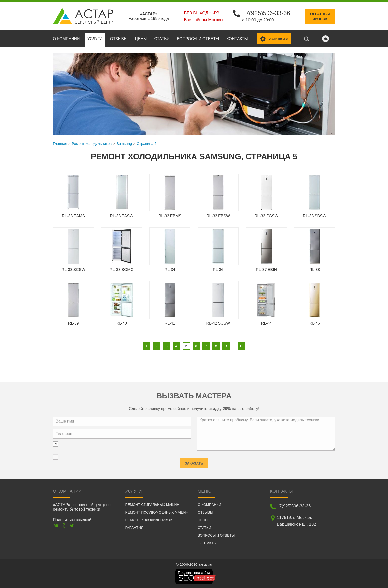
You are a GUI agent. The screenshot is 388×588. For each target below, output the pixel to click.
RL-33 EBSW (218, 216)
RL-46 (315, 323)
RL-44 (267, 323)
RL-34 (170, 270)
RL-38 (315, 270)
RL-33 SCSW (73, 270)
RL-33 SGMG (122, 270)
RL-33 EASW (122, 216)
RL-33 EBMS (170, 216)
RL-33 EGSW (266, 216)
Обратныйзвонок (320, 16)
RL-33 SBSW (315, 216)
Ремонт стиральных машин (152, 505)
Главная (60, 143)
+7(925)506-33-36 (266, 13)
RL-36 (218, 270)
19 (241, 346)
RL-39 (73, 323)
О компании (66, 39)
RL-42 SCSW (218, 323)
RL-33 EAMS (73, 216)
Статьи (162, 39)
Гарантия (134, 528)
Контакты (237, 39)
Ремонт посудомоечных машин (157, 512)
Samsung (124, 143)
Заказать (194, 461)
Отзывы (119, 39)
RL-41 (170, 323)
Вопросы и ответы (198, 39)
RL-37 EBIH (266, 270)
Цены (141, 39)
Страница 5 (147, 143)
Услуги (95, 39)
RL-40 (122, 323)
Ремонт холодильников (92, 143)
